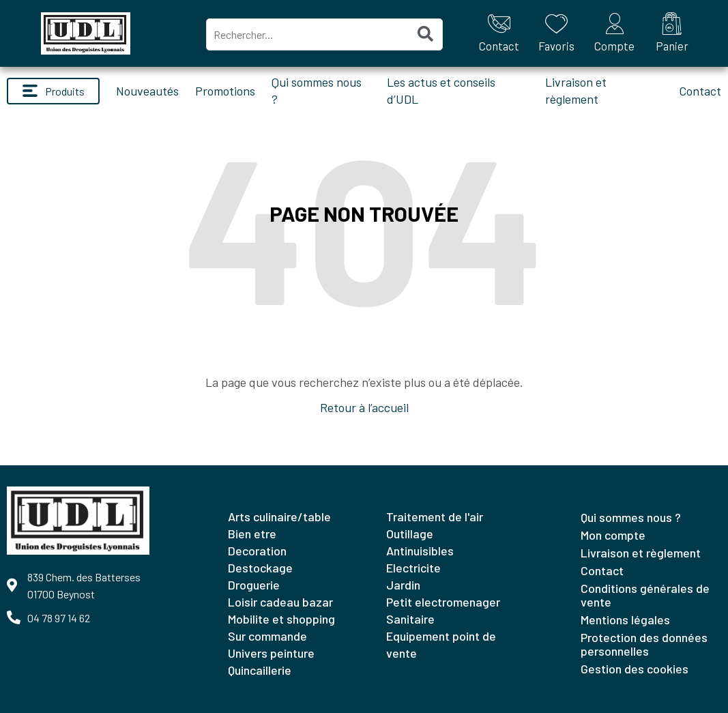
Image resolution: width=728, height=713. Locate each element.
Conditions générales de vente (645, 595)
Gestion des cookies (635, 669)
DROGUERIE (254, 585)
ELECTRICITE (413, 568)
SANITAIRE (410, 619)
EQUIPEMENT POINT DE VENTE (441, 644)
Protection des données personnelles (644, 644)
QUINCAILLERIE (260, 670)
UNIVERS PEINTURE (271, 653)
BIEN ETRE (252, 534)
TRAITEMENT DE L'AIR (435, 516)
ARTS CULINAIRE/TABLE (279, 516)
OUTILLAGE (410, 534)
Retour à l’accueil (364, 407)
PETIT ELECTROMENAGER (443, 602)
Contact (700, 91)
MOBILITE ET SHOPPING (281, 619)
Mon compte (613, 535)
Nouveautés (147, 91)
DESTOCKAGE (260, 568)
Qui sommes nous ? (631, 517)
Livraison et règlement (641, 553)
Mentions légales (625, 620)
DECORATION (257, 551)
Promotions (225, 91)
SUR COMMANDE (267, 636)
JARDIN (403, 585)
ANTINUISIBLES (420, 551)
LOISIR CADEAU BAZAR (280, 602)
